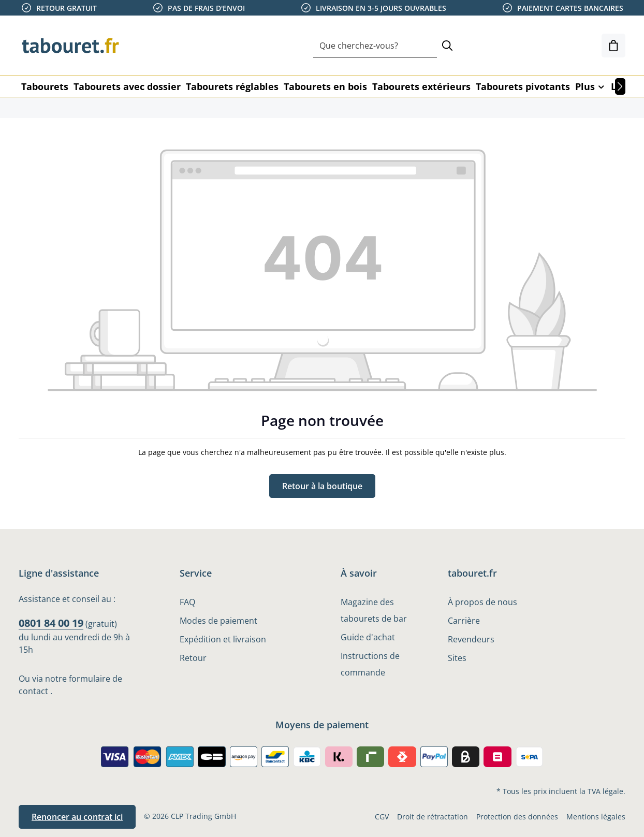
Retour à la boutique (322, 486)
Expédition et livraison (223, 639)
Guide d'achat (368, 637)
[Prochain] (620, 86)
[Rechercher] (447, 46)
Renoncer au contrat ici (77, 817)
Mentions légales (596, 817)
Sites (457, 658)
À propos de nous (482, 602)
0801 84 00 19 (51, 623)
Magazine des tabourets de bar (374, 610)
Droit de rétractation (433, 817)
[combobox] (375, 46)
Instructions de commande (370, 664)
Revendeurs (471, 639)
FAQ (187, 602)
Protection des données (517, 817)
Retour (193, 658)
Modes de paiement (218, 621)
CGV (382, 817)
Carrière (464, 621)
